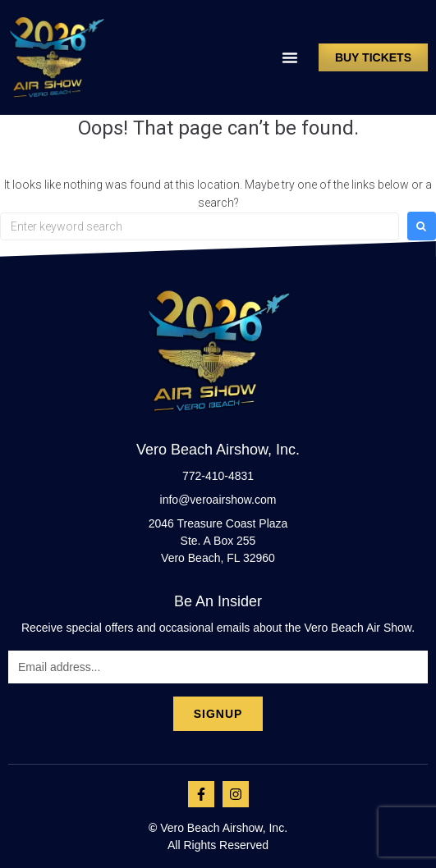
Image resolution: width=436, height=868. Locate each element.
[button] (290, 57)
